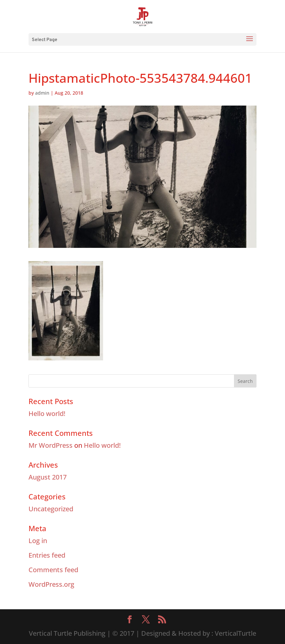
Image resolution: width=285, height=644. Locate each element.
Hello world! (47, 414)
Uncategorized (51, 509)
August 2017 (48, 477)
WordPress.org (51, 584)
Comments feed (53, 570)
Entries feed (47, 555)
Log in (38, 541)
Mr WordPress (51, 445)
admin (42, 93)
